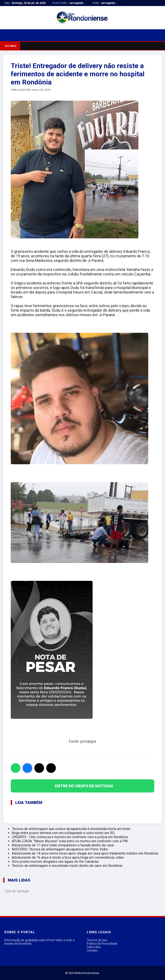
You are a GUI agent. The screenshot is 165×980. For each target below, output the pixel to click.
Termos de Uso (97, 940)
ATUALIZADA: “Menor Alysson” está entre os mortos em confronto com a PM (70, 841)
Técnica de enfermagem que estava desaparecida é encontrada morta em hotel (71, 829)
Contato (92, 950)
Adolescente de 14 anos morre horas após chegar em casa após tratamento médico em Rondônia (85, 853)
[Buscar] (14, 35)
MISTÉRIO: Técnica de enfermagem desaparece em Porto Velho (60, 849)
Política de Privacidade (102, 944)
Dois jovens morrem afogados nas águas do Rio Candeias (55, 862)
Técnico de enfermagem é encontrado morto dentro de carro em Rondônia (67, 866)
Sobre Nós (94, 947)
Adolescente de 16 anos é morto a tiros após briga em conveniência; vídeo (68, 857)
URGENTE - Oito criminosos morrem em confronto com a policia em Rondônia (70, 837)
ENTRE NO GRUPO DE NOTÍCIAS (84, 786)
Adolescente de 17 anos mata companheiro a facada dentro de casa (63, 845)
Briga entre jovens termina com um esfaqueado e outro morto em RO (63, 833)
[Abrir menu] (6, 35)
